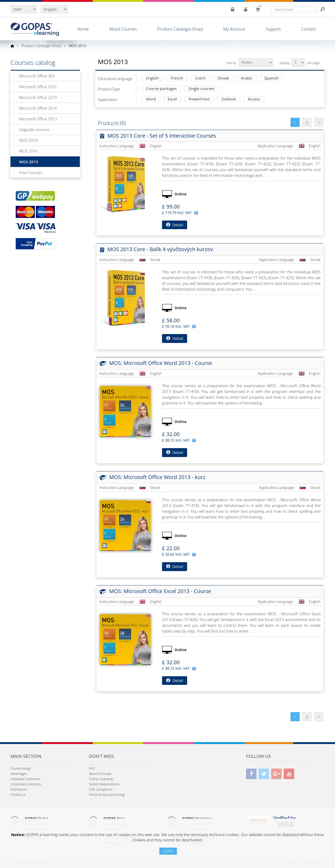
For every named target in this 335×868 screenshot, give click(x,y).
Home (83, 29)
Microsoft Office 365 (37, 76)
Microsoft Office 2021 (38, 87)
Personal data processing (107, 795)
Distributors (19, 789)
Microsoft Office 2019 (38, 97)
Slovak (223, 78)
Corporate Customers (26, 784)
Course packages (161, 89)
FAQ (92, 768)
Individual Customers (25, 779)
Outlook (229, 99)
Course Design (21, 768)
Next (319, 122)
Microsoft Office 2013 (38, 119)
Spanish (272, 78)
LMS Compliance (101, 789)
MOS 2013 (29, 162)
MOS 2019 (28, 140)
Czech (200, 78)
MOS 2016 (28, 151)
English (152, 78)
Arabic (247, 78)
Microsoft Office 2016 (38, 108)
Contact (309, 29)
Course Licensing (101, 779)
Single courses (202, 89)
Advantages (19, 774)
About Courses (123, 29)
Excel (172, 99)
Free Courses (31, 172)
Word (151, 99)
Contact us (18, 795)
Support (273, 29)
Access (254, 99)
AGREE (168, 851)
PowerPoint (199, 99)
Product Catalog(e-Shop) (180, 29)
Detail (175, 225)
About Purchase (100, 774)
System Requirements (104, 784)
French (177, 78)
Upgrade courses (34, 129)
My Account (234, 29)
